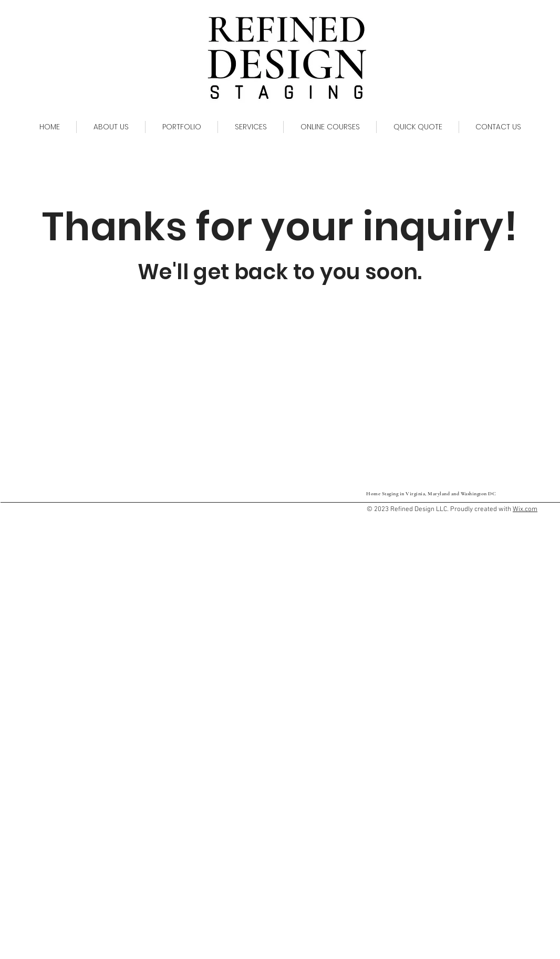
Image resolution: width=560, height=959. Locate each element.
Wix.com (525, 509)
